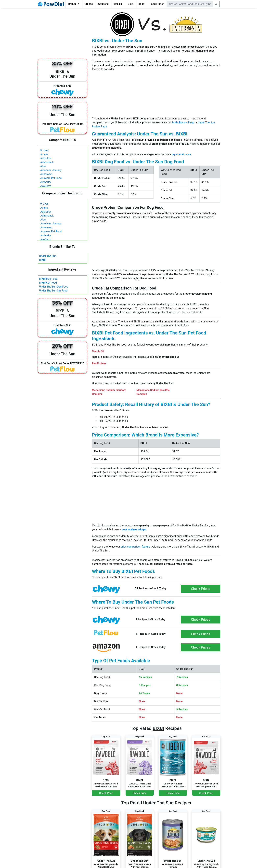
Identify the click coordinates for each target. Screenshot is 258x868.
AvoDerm (46, 186)
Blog (130, 4)
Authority (46, 182)
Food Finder (157, 4)
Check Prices (201, 589)
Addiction (46, 158)
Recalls (118, 4)
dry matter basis (181, 154)
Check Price (106, 793)
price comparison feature (135, 547)
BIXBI (42, 260)
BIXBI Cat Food (48, 283)
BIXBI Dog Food (48, 279)
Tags (141, 4)
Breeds (89, 4)
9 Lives (44, 150)
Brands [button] (73, 4)
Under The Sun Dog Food (54, 287)
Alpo (43, 166)
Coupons (103, 4)
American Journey (51, 170)
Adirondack (47, 162)
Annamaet (46, 174)
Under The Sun (48, 256)
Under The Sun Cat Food (53, 291)
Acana (44, 154)
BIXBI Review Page (183, 123)
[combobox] (190, 4)
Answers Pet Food (51, 178)
